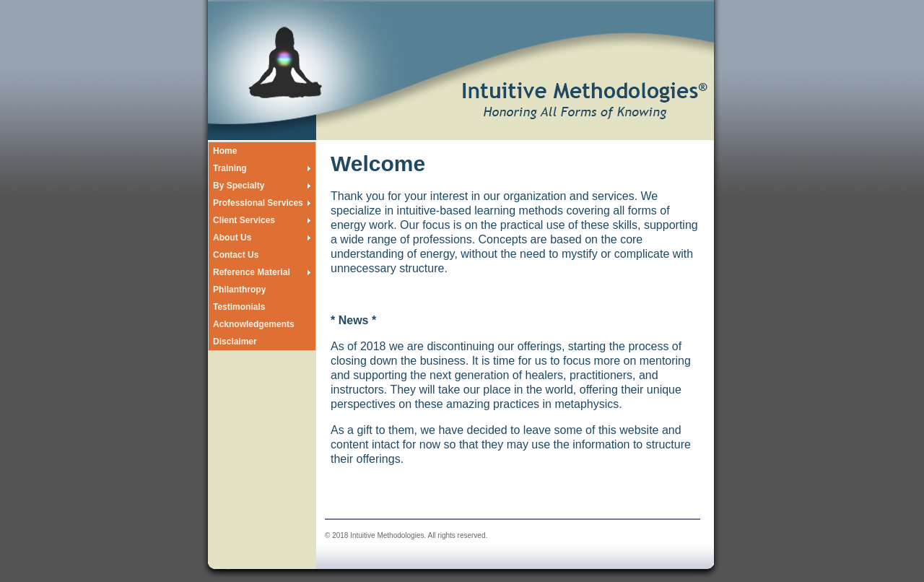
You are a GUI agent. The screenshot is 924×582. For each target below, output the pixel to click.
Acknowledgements (254, 324)
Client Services (244, 220)
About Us (232, 238)
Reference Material (252, 272)
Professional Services (258, 203)
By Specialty (239, 186)
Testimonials (239, 307)
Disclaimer (235, 342)
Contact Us (236, 255)
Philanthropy (239, 290)
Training (230, 168)
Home (225, 151)
